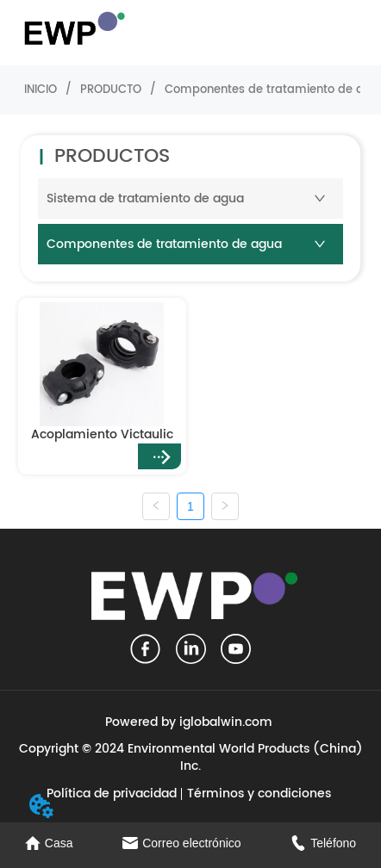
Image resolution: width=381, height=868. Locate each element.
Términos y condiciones (259, 794)
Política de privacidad (112, 794)
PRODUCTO (111, 90)
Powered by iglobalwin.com (189, 722)
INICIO (41, 90)
